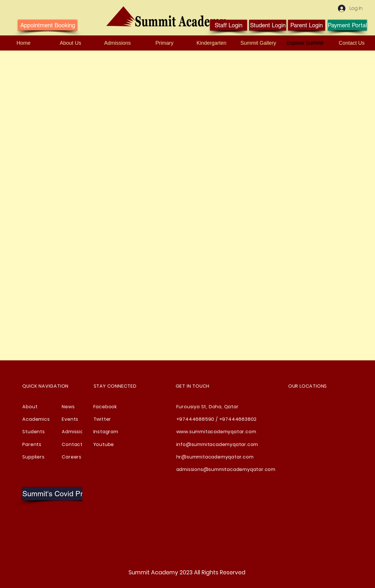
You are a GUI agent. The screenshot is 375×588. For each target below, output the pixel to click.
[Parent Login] (307, 25)
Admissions (75, 432)
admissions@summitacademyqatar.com (226, 469)
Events (70, 419)
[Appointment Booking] (48, 25)
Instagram (106, 432)
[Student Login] (268, 25)
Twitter (102, 419)
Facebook (105, 407)
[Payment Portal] (347, 25)
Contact (72, 444)
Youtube (104, 444)
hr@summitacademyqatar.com (215, 457)
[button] (64, 494)
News (68, 407)
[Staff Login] (229, 25)
